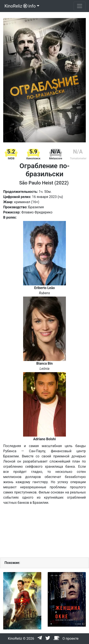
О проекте (70, 639)
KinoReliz (15, 6)
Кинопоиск (33, 158)
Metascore (56, 158)
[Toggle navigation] (80, 6)
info (32, 6)
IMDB (11, 158)
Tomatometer (78, 158)
